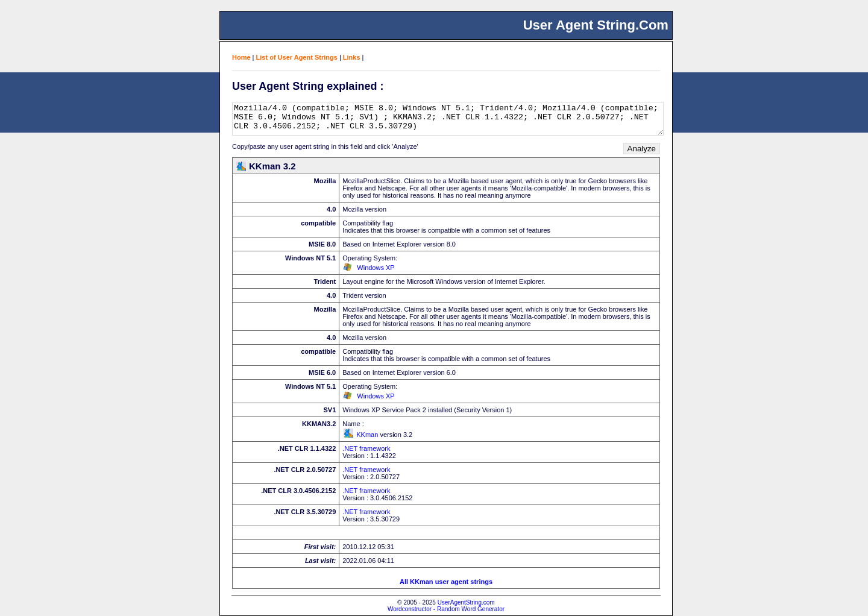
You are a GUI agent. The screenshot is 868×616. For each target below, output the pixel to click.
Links (352, 57)
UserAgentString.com (466, 602)
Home (241, 57)
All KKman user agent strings (446, 582)
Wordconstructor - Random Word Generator (446, 609)
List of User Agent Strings (297, 57)
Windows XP (376, 268)
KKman (367, 435)
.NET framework (366, 448)
